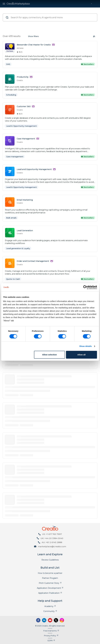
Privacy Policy (50, 636)
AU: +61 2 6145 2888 (52, 542)
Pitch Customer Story (49, 583)
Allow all (81, 355)
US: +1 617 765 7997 (52, 534)
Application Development (49, 588)
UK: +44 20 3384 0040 (52, 538)
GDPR (50, 641)
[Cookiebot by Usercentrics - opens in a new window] (85, 287)
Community (49, 611)
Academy (49, 606)
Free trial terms (50, 631)
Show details (86, 346)
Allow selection (49, 355)
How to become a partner (50, 573)
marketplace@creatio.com (52, 546)
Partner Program (50, 578)
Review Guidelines (50, 560)
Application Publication (49, 593)
